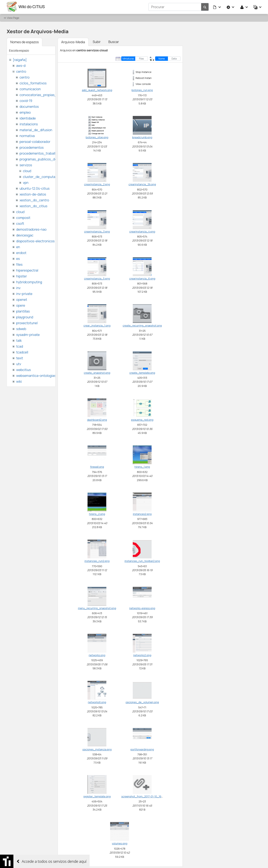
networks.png (97, 655)
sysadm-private (28, 334)
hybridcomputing (29, 282)
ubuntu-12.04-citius (34, 188)
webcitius (23, 369)
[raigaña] (20, 59)
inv (18, 287)
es (18, 258)
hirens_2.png (97, 513)
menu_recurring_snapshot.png (97, 608)
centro (21, 71)
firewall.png (97, 466)
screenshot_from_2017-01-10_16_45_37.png (148, 796)
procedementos (32, 147)
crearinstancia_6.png (142, 278)
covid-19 (26, 100)
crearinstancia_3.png (97, 231)
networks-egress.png (142, 608)
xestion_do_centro (34, 200)
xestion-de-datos (33, 194)
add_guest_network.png (97, 90)
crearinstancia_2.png (97, 184)
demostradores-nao (31, 229)
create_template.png (142, 372)
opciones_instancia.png (97, 749)
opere (21, 305)
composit (23, 217)
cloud (27, 170)
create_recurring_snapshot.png (142, 325)
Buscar (113, 41)
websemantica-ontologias (36, 375)
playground (25, 317)
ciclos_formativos (33, 83)
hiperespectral (27, 270)
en (18, 247)
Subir (97, 41)
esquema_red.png (142, 419)
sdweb (21, 328)
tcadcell (22, 352)
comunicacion (30, 89)
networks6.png (97, 702)
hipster (21, 276)
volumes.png (120, 843)
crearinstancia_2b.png (142, 184)
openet (22, 299)
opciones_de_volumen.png (142, 702)
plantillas (23, 311)
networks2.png (142, 655)
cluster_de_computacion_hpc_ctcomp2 (54, 176)
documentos (29, 106)
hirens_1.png (142, 466)
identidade (28, 118)
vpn (26, 182)
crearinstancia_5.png (97, 278)
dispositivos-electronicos (35, 241)
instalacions (29, 124)
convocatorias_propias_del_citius (46, 94)
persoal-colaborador (35, 141)
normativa (27, 135)
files (19, 264)
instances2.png (142, 513)
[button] (217, 7)
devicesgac (25, 235)
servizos (26, 165)
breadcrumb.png (142, 137)
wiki (19, 381)
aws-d (21, 65)
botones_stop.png (97, 137)
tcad (20, 346)
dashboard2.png (97, 419)
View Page (13, 17)
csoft (20, 223)
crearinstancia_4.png (142, 231)
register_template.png (97, 796)
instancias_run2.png (97, 560)
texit (20, 358)
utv (19, 363)
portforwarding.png (142, 749)
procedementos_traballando (41, 153)
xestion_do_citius (33, 206)
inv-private (24, 293)
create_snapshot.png (97, 372)
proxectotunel (27, 323)
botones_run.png (142, 90)
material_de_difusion (36, 130)
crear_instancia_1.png (97, 325)
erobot (21, 252)
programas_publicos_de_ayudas (45, 159)
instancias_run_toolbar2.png (142, 560)
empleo (25, 112)
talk (19, 340)
